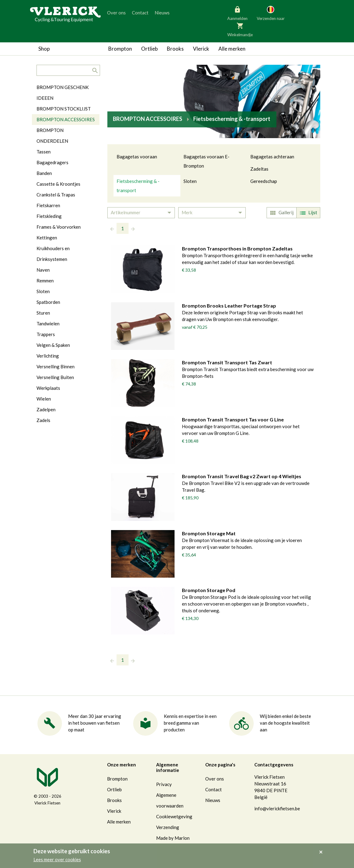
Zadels (43, 420)
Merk (187, 212)
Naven (43, 270)
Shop (44, 49)
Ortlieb (149, 49)
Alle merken (232, 49)
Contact (140, 13)
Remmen (45, 281)
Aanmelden (237, 13)
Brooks (175, 49)
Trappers (46, 334)
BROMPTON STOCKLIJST (64, 109)
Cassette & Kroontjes (58, 184)
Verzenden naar (271, 13)
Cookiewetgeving (174, 816)
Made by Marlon (173, 838)
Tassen (44, 152)
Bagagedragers (52, 162)
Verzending (168, 827)
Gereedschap (264, 181)
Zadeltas (259, 169)
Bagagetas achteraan (272, 157)
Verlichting (48, 356)
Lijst (308, 213)
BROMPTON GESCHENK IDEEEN (63, 93)
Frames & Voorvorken (59, 227)
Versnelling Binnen (56, 366)
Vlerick (201, 49)
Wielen (44, 399)
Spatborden (48, 302)
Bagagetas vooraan (137, 157)
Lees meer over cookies (57, 859)
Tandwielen (48, 324)
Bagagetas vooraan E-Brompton (206, 161)
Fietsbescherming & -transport (138, 186)
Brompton (120, 49)
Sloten (190, 181)
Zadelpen (46, 409)
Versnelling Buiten (55, 377)
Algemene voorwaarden (170, 800)
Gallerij (281, 213)
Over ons (116, 13)
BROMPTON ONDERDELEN (52, 136)
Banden (44, 173)
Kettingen (47, 238)
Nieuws (162, 13)
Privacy (164, 784)
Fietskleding (49, 216)
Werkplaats (48, 388)
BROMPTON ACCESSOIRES (66, 119)
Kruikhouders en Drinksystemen (53, 254)
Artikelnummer (126, 212)
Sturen (43, 313)
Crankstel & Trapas (56, 195)
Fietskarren (48, 205)
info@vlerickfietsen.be (277, 808)
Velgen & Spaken (53, 345)
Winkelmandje (240, 29)
